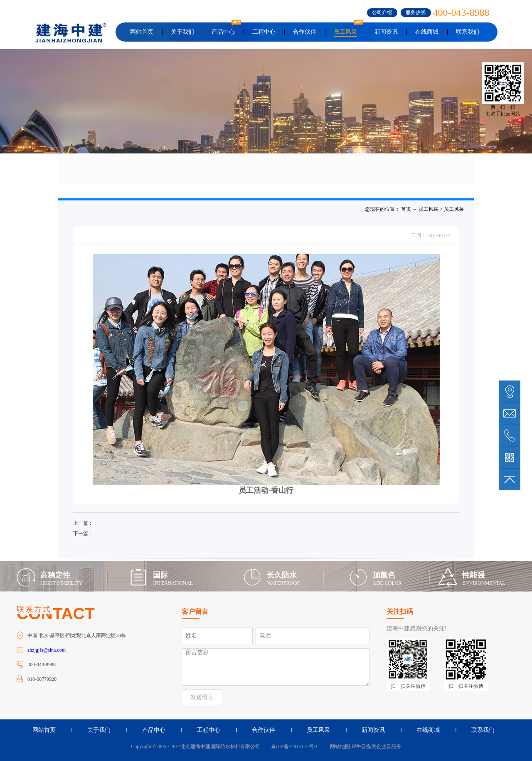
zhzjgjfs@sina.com (47, 650)
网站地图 (339, 746)
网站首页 (142, 32)
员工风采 (429, 209)
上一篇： (83, 523)
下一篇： (83, 534)
